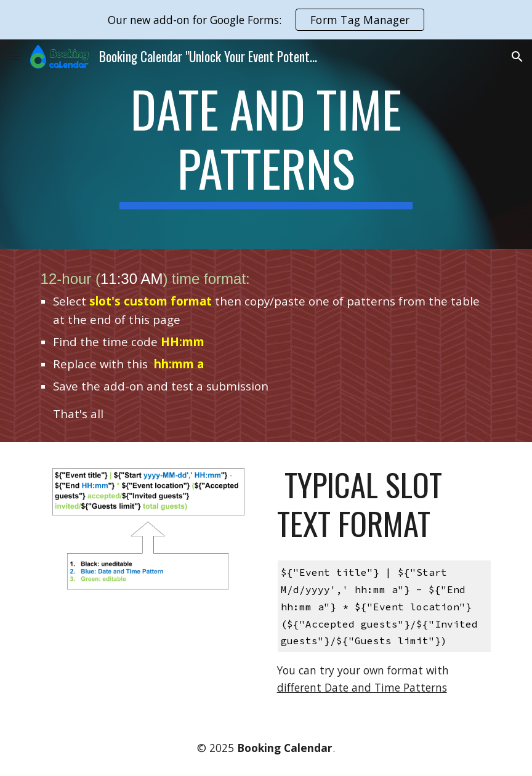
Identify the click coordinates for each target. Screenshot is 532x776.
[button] (15, 56)
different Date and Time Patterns (362, 687)
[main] (266, 144)
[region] (266, 20)
